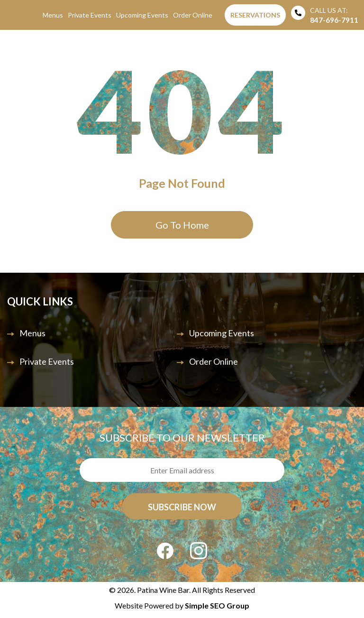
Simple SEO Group (217, 605)
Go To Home (182, 225)
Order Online (193, 15)
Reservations (255, 15)
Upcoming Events (142, 15)
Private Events (90, 15)
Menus (53, 15)
